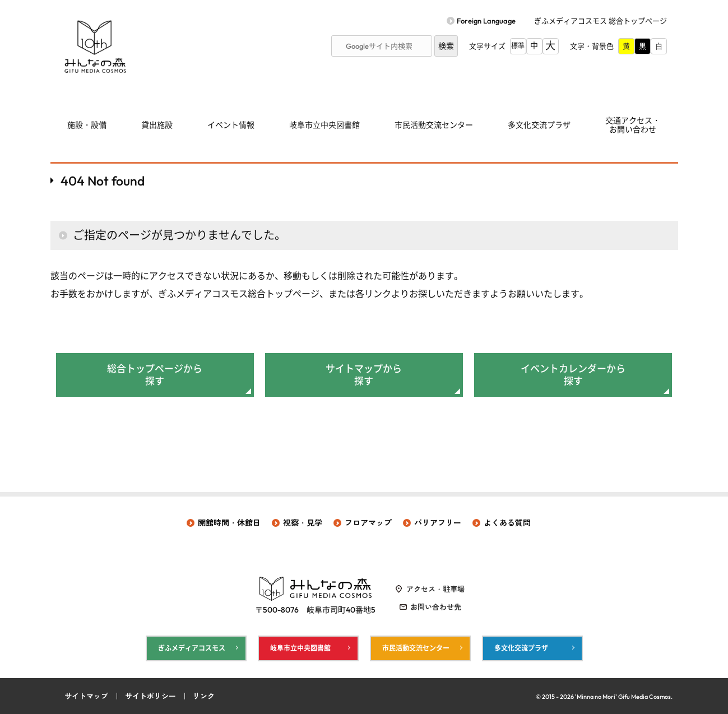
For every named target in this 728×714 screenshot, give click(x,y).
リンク (204, 696)
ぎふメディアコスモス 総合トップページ (601, 21)
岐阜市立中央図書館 (324, 125)
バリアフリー (438, 523)
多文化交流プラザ (539, 125)
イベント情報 (231, 125)
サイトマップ (86, 696)
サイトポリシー (150, 696)
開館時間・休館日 (229, 523)
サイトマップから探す (364, 375)
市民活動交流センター (434, 125)
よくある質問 (507, 523)
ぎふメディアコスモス (192, 648)
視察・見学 (303, 523)
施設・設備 (87, 125)
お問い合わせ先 (436, 607)
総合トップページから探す (155, 375)
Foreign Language (486, 21)
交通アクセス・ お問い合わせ (633, 125)
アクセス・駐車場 (435, 589)
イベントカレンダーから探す (573, 375)
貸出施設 (157, 125)
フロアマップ (368, 523)
